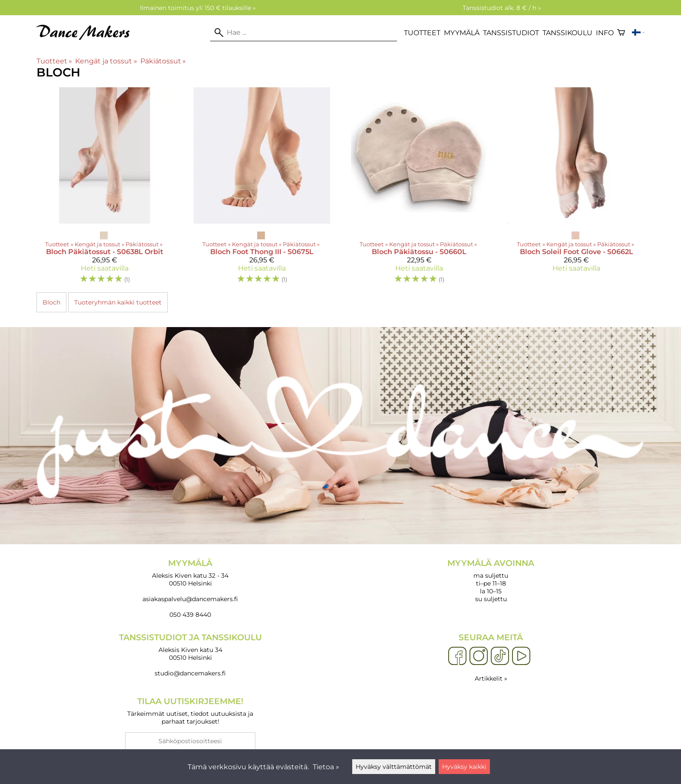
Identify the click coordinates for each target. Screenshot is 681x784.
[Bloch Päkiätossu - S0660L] (419, 189)
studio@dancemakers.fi (190, 673)
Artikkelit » (491, 678)
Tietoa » (326, 767)
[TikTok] (500, 656)
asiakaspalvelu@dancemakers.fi (190, 599)
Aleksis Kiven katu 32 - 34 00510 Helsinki (190, 573)
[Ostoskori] (621, 33)
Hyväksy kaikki (464, 767)
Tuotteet (422, 33)
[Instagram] (479, 656)
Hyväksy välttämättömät (394, 767)
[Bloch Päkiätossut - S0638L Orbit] (105, 189)
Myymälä (462, 33)
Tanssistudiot (511, 33)
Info (605, 33)
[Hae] (304, 33)
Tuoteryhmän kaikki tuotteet (118, 302)
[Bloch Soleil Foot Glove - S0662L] (576, 189)
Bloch (51, 302)
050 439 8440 (190, 615)
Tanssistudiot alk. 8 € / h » (502, 8)
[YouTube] (521, 656)
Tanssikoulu (567, 33)
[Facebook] (457, 656)
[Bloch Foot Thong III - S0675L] (262, 189)
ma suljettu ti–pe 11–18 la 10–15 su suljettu (491, 581)
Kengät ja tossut (106, 61)
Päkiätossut (163, 61)
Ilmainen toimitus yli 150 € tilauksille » (198, 8)
